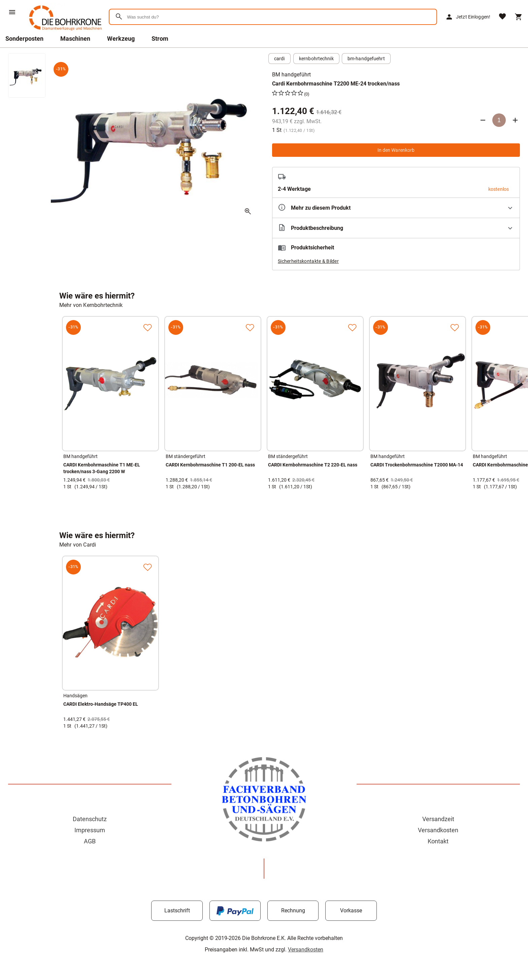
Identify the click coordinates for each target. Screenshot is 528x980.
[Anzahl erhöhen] (515, 120)
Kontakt (438, 841)
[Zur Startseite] (64, 32)
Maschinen (75, 39)
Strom (160, 39)
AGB (90, 841)
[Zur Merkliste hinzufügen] (147, 327)
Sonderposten (24, 39)
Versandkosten (438, 830)
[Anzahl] (499, 120)
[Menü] (12, 12)
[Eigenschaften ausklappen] (396, 208)
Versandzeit (438, 819)
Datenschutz (90, 819)
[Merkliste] (502, 17)
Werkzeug (121, 39)
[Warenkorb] (519, 17)
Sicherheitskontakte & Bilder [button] (308, 261)
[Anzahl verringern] (483, 120)
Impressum (90, 830)
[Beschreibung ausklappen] (396, 228)
